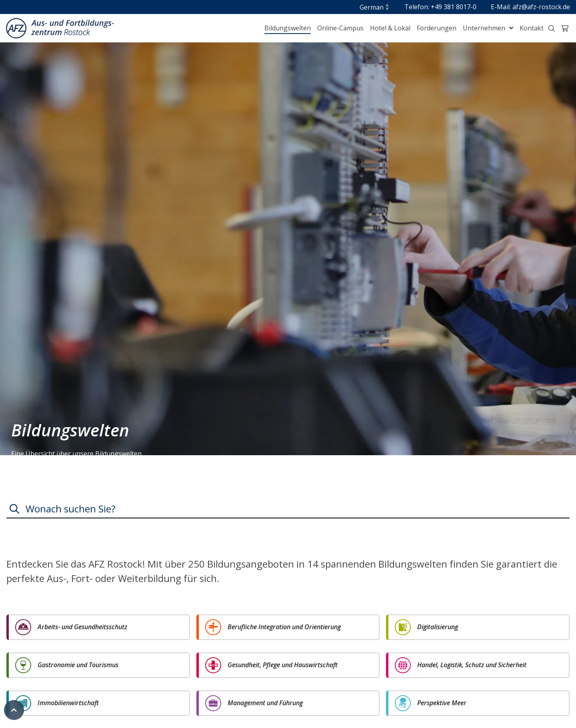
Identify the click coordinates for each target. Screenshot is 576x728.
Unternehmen (485, 28)
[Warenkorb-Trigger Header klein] (565, 28)
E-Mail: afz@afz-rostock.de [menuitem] (530, 7)
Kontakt (532, 28)
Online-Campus (340, 28)
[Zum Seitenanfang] (14, 710)
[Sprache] (375, 7)
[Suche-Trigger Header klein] (552, 28)
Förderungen (437, 28)
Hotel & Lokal (390, 28)
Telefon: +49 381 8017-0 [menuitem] (440, 7)
